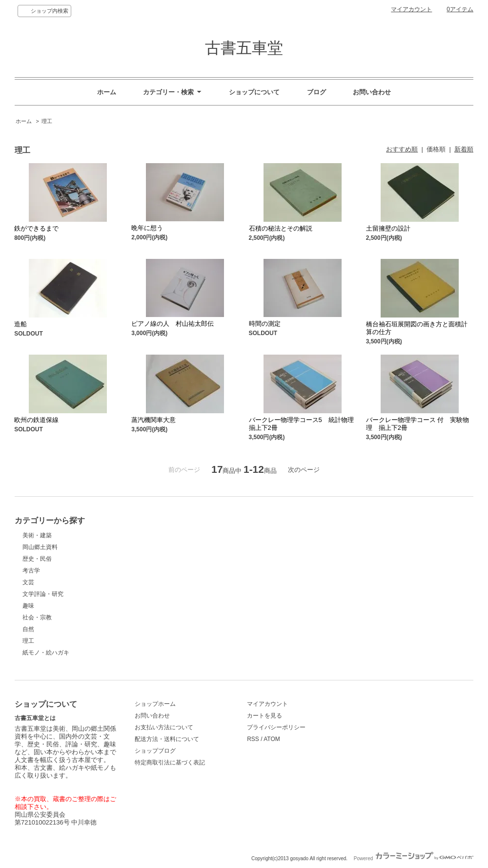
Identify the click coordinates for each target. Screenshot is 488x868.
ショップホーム (155, 704)
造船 (20, 324)
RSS (253, 739)
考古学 (31, 571)
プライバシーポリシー (276, 727)
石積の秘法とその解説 (281, 228)
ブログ (316, 92)
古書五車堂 (244, 48)
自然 (28, 629)
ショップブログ (155, 751)
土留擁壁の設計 (388, 228)
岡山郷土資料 (40, 547)
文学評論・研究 (43, 594)
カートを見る (264, 716)
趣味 (28, 606)
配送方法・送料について (167, 739)
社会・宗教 (37, 617)
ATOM (272, 739)
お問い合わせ (372, 92)
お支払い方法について (164, 727)
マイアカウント (411, 9)
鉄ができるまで (36, 228)
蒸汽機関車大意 (153, 420)
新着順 (464, 149)
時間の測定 (265, 324)
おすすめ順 (402, 149)
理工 (47, 121)
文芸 (28, 582)
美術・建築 (37, 535)
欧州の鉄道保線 (36, 420)
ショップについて (254, 92)
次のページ (304, 470)
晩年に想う (147, 228)
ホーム (107, 92)
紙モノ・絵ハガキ (46, 653)
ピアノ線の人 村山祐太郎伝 (173, 324)
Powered (414, 858)
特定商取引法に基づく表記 (170, 762)
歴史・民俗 (37, 559)
